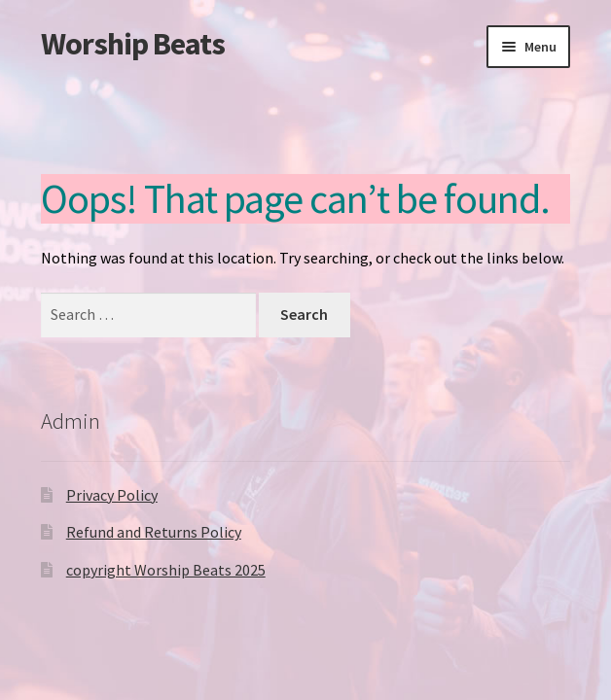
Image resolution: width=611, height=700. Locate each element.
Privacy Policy (112, 495)
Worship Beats (133, 44)
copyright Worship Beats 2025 (166, 570)
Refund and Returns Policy (154, 532)
